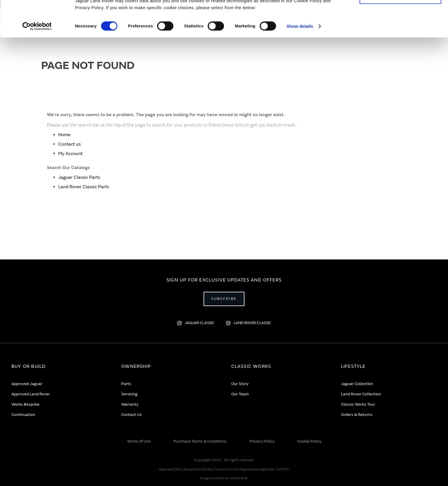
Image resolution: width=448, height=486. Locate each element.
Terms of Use (139, 441)
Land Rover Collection (361, 394)
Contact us (69, 144)
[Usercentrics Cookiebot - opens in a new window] (37, 60)
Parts (126, 384)
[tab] (59, 367)
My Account (70, 154)
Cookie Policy (309, 441)
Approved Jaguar (27, 384)
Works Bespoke (25, 404)
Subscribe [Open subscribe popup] (224, 299)
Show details (300, 60)
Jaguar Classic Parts (79, 177)
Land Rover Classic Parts (84, 187)
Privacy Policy (262, 441)
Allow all (400, 14)
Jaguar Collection (357, 384)
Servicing (129, 394)
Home (64, 135)
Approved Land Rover (31, 394)
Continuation (23, 415)
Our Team (240, 394)
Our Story (240, 384)
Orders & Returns (357, 415)
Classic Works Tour (358, 404)
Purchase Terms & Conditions (200, 441)
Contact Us (132, 415)
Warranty (130, 404)
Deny (400, 30)
